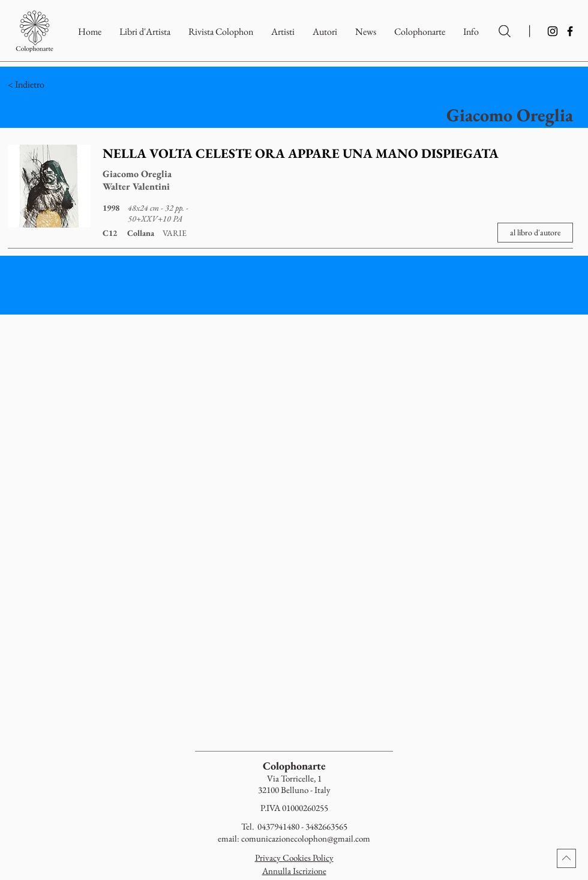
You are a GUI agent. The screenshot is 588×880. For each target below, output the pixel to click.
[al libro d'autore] (535, 233)
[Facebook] (570, 31)
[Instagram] (553, 31)
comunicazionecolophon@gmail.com (306, 838)
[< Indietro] (78, 85)
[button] (420, 32)
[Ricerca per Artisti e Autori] (505, 31)
